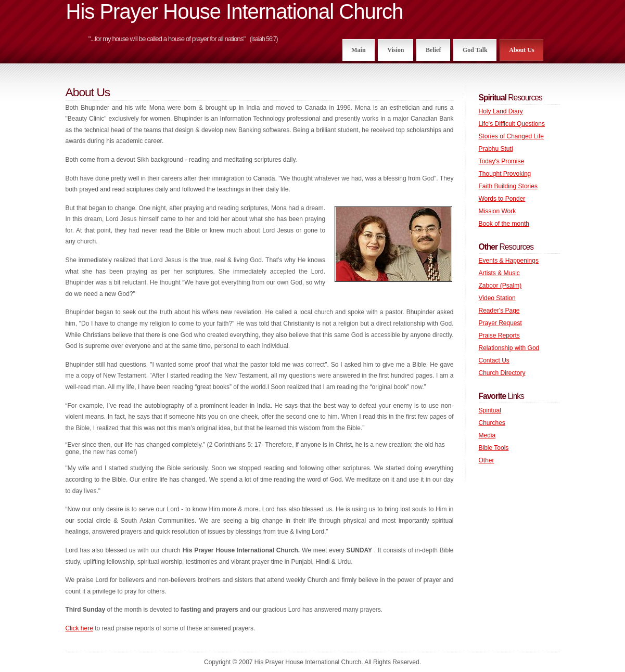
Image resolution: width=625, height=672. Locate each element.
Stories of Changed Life (511, 136)
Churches (492, 423)
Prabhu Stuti (496, 149)
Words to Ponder (502, 199)
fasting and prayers (210, 610)
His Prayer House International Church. (242, 550)
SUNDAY (360, 550)
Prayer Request (500, 323)
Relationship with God (509, 348)
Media (487, 435)
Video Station (497, 298)
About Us (521, 50)
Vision (396, 50)
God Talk (475, 50)
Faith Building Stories (508, 186)
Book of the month (504, 224)
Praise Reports (499, 335)
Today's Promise (502, 161)
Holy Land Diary (501, 111)
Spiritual (490, 410)
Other (487, 460)
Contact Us (494, 360)
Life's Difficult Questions (512, 124)
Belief (433, 50)
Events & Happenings (509, 261)
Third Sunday (86, 610)
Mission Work (498, 211)
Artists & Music (499, 273)
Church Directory (502, 373)
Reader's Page (499, 311)
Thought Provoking (505, 174)
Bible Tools (494, 448)
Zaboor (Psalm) (500, 286)
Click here (79, 628)
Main (358, 50)
